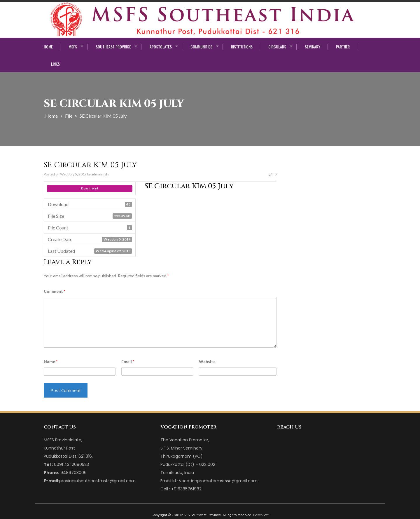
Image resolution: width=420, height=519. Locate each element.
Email (128, 362)
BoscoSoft (261, 515)
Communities (201, 47)
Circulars (277, 47)
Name (51, 362)
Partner (343, 47)
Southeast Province (113, 47)
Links (55, 64)
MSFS (73, 47)
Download (90, 188)
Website (207, 362)
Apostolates (161, 47)
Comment (55, 291)
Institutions (242, 47)
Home (48, 47)
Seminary (313, 47)
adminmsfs (100, 174)
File (69, 116)
